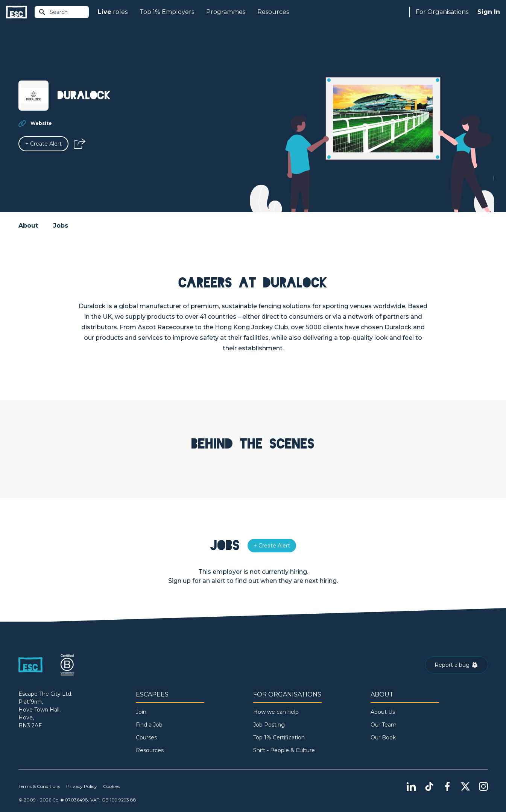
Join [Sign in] (141, 712)
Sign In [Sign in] (489, 12)
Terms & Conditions (39, 786)
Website (41, 123)
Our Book (383, 737)
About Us (383, 712)
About (28, 226)
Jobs (61, 226)
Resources (273, 12)
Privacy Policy (82, 786)
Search (53, 12)
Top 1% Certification (279, 737)
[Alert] (43, 144)
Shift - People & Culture (284, 750)
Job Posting (269, 725)
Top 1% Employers (167, 12)
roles (113, 12)
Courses (146, 737)
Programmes (226, 12)
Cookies (111, 786)
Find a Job (149, 725)
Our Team (384, 725)
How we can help (276, 712)
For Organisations (442, 12)
